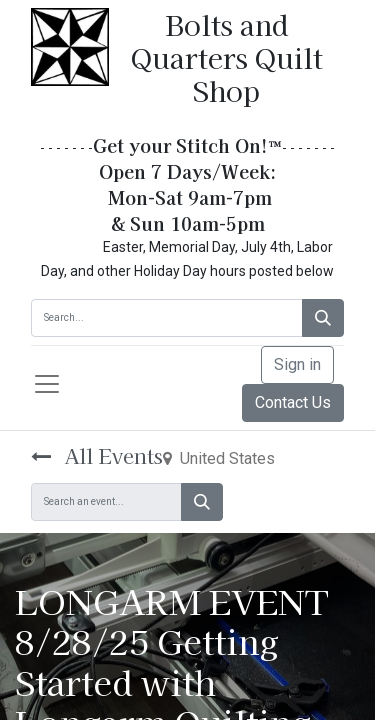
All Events (97, 455)
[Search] (323, 318)
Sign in (297, 364)
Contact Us (293, 402)
